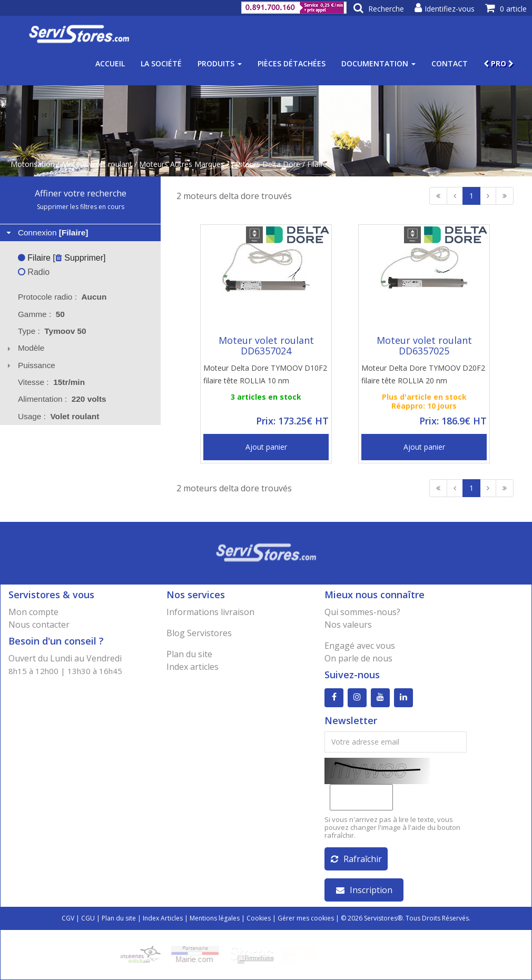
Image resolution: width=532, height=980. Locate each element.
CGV (68, 918)
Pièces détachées (292, 63)
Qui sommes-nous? (362, 612)
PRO (499, 63)
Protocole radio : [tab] (62, 297)
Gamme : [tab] (41, 314)
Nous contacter (39, 625)
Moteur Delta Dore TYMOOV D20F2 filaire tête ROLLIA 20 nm (423, 374)
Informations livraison (210, 612)
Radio (34, 272)
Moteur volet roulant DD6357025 (424, 345)
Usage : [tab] (59, 416)
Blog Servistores (199, 633)
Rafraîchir (356, 859)
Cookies (259, 918)
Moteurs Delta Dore (266, 164)
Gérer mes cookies (306, 918)
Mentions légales (215, 918)
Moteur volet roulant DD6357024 (266, 345)
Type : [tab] (52, 331)
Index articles (193, 667)
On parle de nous (358, 658)
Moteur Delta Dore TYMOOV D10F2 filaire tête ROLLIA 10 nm (265, 374)
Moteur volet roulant (97, 164)
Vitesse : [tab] (51, 382)
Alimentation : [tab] (62, 399)
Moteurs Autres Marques (182, 164)
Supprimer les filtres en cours (81, 207)
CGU (88, 918)
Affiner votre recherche (81, 193)
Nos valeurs (348, 625)
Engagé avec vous (360, 646)
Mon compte (33, 612)
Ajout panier (266, 447)
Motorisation (33, 164)
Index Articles (163, 918)
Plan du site (189, 654)
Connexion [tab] (46, 232)
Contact (450, 63)
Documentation (378, 63)
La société (161, 63)
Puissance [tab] (30, 365)
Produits (220, 63)
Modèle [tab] (24, 348)
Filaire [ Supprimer (61, 258)
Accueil (110, 63)
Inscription (364, 890)
